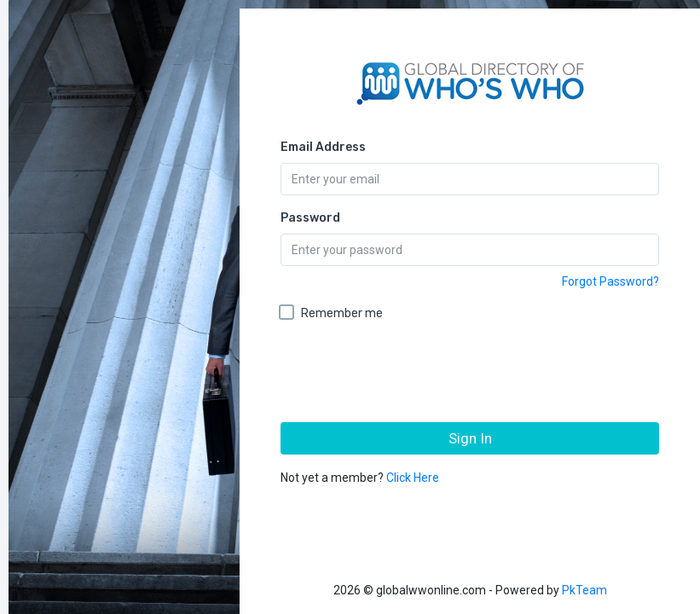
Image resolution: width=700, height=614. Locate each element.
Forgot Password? (610, 281)
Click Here (413, 478)
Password (310, 218)
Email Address (323, 147)
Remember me (342, 313)
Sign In (470, 438)
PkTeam (584, 590)
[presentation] (471, 376)
